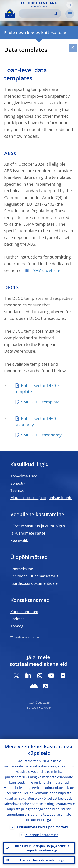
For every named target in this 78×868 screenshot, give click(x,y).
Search (56, 14)
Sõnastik (18, 483)
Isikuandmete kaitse (28, 533)
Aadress (17, 619)
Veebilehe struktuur (27, 637)
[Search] (37, 14)
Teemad (17, 490)
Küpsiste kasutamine (42, 835)
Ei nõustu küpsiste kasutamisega (42, 860)
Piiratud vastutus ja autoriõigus (38, 526)
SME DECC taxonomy (41, 435)
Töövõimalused (24, 476)
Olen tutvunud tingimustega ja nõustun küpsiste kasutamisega (42, 848)
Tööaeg (17, 626)
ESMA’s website (45, 270)
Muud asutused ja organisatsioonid (41, 498)
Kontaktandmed (24, 612)
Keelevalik (19, 540)
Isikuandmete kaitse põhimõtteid (42, 827)
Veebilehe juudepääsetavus (34, 576)
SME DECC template (40, 402)
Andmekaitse (22, 569)
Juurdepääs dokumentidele (34, 583)
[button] (69, 5)
